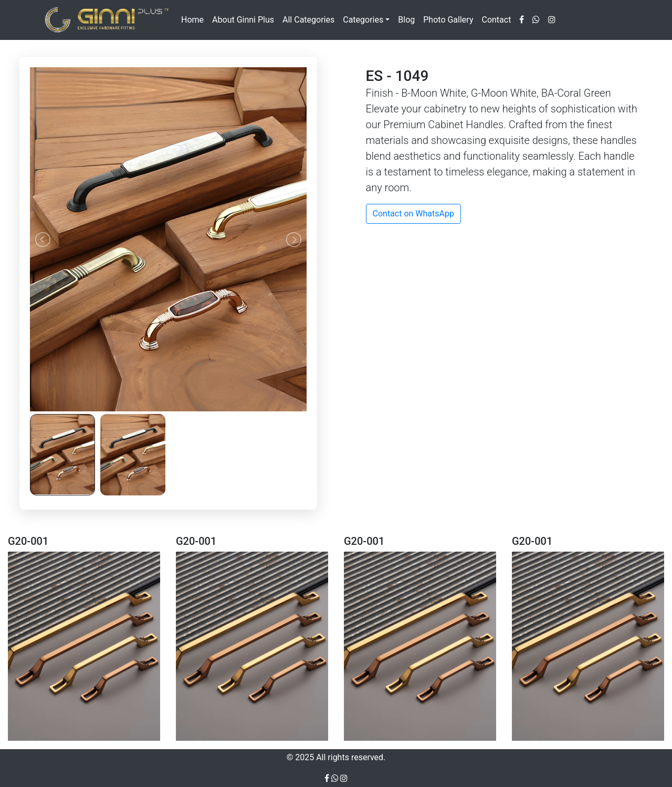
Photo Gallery (448, 20)
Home (192, 20)
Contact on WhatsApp (413, 214)
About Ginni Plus (243, 20)
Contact (496, 20)
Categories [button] (363, 20)
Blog (406, 20)
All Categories (308, 20)
